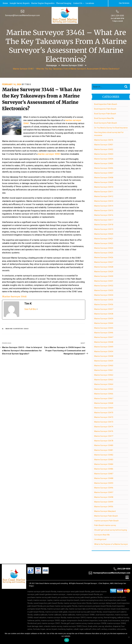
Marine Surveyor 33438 (104, 314)
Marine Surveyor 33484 (104, 464)
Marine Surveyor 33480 (104, 445)
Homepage (51, 65)
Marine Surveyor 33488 (104, 478)
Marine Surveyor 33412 (104, 196)
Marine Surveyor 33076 (104, 140)
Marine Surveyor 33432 (104, 285)
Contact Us (79, 3)
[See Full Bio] (37, 305)
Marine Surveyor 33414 (104, 206)
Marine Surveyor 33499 (104, 502)
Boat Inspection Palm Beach (106, 104)
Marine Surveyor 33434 (104, 295)
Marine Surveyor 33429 (104, 271)
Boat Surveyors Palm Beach (105, 123)
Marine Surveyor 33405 (104, 163)
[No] (129, 637)
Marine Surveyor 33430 (104, 276)
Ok (67, 640)
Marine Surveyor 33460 (104, 365)
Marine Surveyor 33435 (104, 299)
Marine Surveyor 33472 (104, 417)
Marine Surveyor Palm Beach (106, 516)
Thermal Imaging (64, 3)
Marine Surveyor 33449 (104, 346)
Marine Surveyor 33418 (104, 224)
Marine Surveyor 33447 (104, 337)
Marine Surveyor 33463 (104, 379)
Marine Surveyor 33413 (104, 201)
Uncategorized (100, 539)
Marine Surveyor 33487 (104, 473)
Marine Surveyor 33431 (104, 281)
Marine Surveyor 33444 (104, 323)
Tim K (28, 84)
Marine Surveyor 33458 (104, 356)
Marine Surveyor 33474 (104, 426)
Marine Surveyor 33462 (104, 375)
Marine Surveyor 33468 (104, 403)
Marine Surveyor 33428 (104, 267)
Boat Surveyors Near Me (104, 118)
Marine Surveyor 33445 (104, 328)
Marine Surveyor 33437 (104, 309)
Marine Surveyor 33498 (104, 497)
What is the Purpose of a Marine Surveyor (111, 544)
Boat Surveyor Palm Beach (105, 113)
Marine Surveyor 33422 (104, 243)
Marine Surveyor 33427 (104, 262)
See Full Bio (30, 305)
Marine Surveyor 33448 (104, 342)
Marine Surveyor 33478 (104, 440)
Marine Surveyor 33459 (104, 361)
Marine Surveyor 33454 (104, 351)
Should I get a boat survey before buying (110, 530)
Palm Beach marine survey (105, 525)
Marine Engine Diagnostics (43, 3)
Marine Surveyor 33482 (104, 455)
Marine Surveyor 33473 (104, 422)
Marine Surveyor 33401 (104, 144)
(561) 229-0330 (117, 15)
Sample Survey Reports (20, 3)
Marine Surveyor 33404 (104, 159)
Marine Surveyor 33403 (104, 154)
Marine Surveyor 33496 (104, 487)
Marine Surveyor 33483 (104, 459)
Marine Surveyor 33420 (104, 234)
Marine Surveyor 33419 (104, 229)
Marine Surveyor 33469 (104, 408)
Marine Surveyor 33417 (104, 220)
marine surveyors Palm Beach (106, 520)
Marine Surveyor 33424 (104, 248)
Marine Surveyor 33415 (104, 210)
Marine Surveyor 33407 (104, 173)
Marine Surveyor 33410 (104, 187)
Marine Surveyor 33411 (104, 191)
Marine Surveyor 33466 (104, 393)
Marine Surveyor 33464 (104, 384)
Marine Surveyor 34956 (104, 506)
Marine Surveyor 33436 (104, 304)
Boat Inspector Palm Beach (105, 109)
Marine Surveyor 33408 (104, 177)
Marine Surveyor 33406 (104, 168)
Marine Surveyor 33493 (104, 483)
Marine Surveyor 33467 (104, 398)
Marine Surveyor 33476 (104, 431)
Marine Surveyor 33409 (104, 182)
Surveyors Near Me (102, 534)
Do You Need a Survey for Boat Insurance (111, 127)
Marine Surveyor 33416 (104, 215)
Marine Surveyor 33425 (104, 252)
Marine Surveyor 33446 (104, 332)
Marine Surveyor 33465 (104, 389)
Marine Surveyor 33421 (104, 238)
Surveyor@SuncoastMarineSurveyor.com (22, 15)
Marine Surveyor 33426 (104, 257)
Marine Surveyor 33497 (104, 492)
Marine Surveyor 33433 (104, 290)
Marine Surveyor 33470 (104, 412)
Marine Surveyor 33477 (104, 436)
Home (5, 3)
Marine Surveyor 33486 (104, 469)
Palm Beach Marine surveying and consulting (52, 583)
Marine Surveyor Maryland (105, 511)
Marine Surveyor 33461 (72, 65)
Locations (90, 3)
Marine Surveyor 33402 (104, 149)
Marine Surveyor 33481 (104, 450)
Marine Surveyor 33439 (104, 318)
